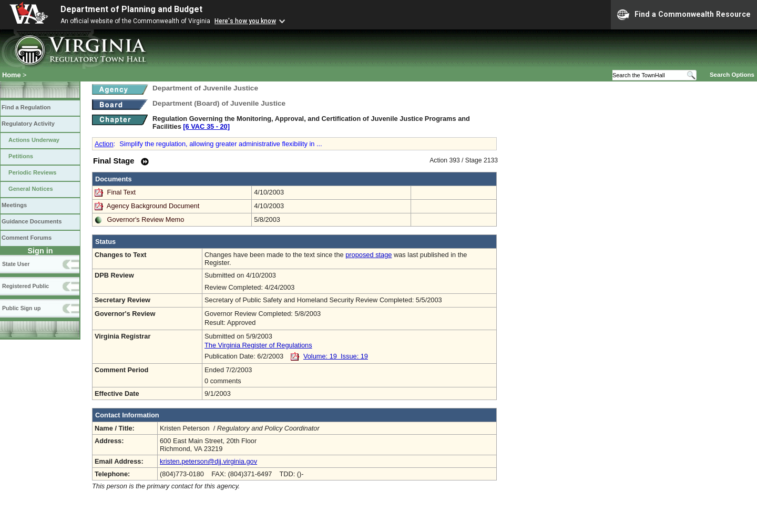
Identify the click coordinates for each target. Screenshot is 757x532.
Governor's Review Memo (146, 219)
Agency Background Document (153, 206)
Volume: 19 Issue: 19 (336, 356)
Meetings (14, 205)
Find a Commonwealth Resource (684, 15)
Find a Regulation (26, 107)
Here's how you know (245, 21)
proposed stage (369, 255)
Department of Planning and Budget (131, 9)
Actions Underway (34, 140)
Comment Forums (27, 238)
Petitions (21, 156)
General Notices (31, 189)
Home (12, 75)
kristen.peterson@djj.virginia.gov (208, 461)
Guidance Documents (32, 221)
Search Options (732, 75)
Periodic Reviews (33, 172)
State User (16, 264)
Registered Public (25, 286)
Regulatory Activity (28, 124)
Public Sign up (21, 308)
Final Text (122, 192)
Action (104, 144)
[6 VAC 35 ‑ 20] (206, 126)
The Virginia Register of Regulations (258, 345)
